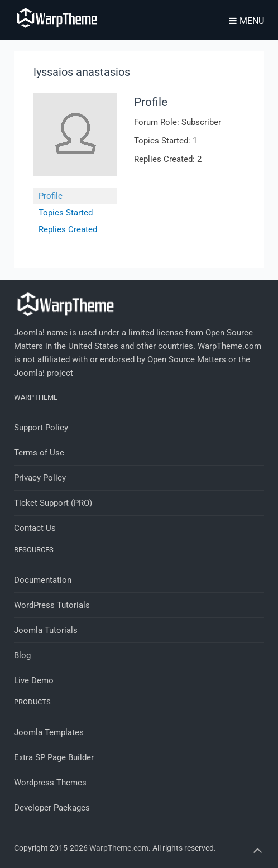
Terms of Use (39, 453)
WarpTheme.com (119, 848)
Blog (22, 655)
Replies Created (68, 229)
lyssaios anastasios (82, 72)
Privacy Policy (40, 478)
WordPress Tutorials (52, 605)
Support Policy (41, 428)
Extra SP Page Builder (54, 757)
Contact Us (35, 528)
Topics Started (66, 213)
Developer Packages (52, 808)
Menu (246, 21)
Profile (51, 196)
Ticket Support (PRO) (53, 503)
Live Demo (34, 680)
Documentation (43, 580)
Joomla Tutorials (46, 630)
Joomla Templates (49, 732)
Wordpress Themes (50, 783)
